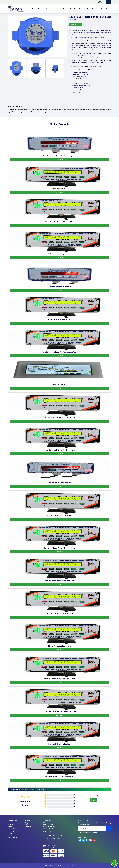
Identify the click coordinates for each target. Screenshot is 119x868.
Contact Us (95, 9)
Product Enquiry (76, 25)
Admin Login (11, 835)
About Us (10, 825)
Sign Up (109, 2)
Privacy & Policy (12, 828)
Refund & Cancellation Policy (15, 832)
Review (94, 800)
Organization (42, 9)
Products (52, 9)
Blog (88, 9)
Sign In (101, 2)
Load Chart (74, 9)
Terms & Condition (13, 830)
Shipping (10, 834)
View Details (60, 160)
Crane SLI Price (63, 9)
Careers (82, 9)
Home (34, 9)
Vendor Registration (13, 837)
